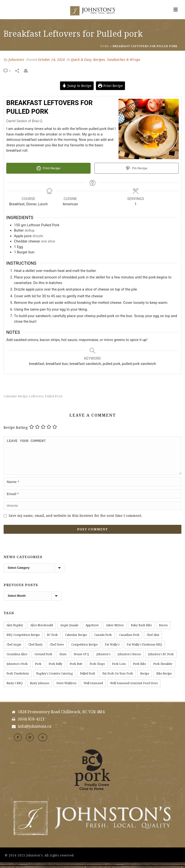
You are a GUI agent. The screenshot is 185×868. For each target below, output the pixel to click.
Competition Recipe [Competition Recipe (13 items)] (84, 650)
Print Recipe (110, 86)
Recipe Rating (16, 427)
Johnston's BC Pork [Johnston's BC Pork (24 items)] (161, 660)
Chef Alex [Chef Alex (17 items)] (153, 641)
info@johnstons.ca (35, 732)
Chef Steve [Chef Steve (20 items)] (57, 650)
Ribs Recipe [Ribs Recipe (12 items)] (164, 679)
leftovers (36, 396)
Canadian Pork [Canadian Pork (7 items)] (129, 641)
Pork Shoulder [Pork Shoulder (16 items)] (163, 670)
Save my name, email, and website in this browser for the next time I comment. (75, 521)
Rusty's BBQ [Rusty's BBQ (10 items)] (15, 689)
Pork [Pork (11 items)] (38, 670)
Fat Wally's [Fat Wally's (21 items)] (112, 650)
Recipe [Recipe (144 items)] (145, 679)
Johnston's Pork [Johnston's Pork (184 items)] (17, 670)
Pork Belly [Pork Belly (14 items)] (56, 670)
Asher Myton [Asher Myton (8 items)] (115, 631)
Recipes (99, 60)
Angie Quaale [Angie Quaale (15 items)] (69, 631)
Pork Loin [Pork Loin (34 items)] (119, 670)
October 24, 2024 (51, 60)
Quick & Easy (81, 60)
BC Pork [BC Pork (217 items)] (52, 641)
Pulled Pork (54, 396)
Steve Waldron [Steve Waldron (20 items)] (66, 689)
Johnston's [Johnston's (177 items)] (103, 660)
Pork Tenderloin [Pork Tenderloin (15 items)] (18, 679)
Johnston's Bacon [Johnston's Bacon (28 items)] (129, 660)
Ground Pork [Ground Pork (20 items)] (43, 660)
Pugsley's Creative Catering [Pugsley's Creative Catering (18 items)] (54, 679)
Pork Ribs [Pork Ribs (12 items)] (139, 670)
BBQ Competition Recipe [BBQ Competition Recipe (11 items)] (23, 641)
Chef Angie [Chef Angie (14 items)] (14, 650)
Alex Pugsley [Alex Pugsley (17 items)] (15, 631)
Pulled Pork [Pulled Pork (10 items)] (88, 679)
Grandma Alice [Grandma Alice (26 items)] (17, 660)
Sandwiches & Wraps (124, 60)
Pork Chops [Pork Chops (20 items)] (97, 670)
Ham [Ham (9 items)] (63, 660)
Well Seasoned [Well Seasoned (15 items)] (93, 689)
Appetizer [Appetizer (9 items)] (92, 631)
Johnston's (16, 60)
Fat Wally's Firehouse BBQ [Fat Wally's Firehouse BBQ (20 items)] (144, 650)
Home (105, 46)
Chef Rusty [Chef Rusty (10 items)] (36, 650)
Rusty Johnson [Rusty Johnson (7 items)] (40, 689)
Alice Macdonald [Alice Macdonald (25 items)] (42, 631)
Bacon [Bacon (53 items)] (163, 631)
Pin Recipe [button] (136, 168)
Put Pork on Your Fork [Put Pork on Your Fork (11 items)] (118, 679)
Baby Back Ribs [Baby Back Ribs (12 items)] (141, 631)
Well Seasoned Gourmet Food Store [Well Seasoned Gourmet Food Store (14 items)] (134, 689)
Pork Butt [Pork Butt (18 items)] (76, 670)
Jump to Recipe (77, 86)
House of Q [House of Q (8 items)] (81, 660)
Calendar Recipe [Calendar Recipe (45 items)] (76, 641)
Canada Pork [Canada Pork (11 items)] (103, 641)
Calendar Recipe (16, 396)
